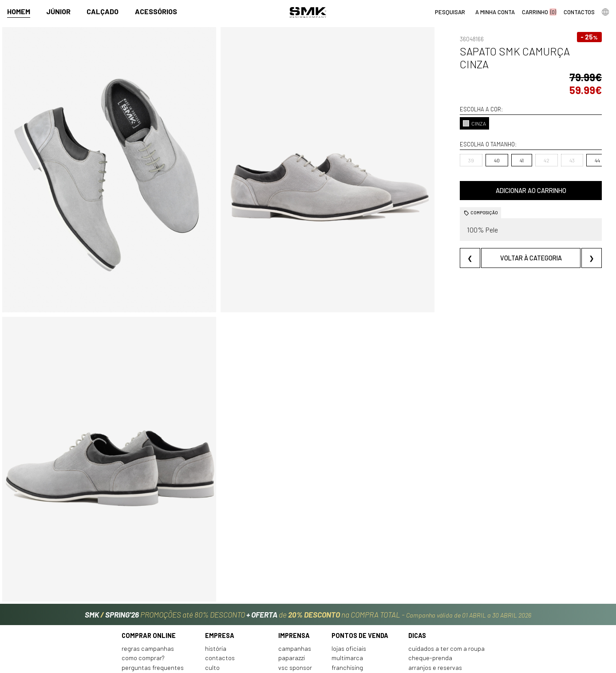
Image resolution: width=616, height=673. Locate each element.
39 (428, 134)
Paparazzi (292, 605)
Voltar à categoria (509, 232)
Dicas (417, 583)
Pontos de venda (360, 583)
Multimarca (347, 605)
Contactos (220, 605)
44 (554, 134)
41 (479, 134)
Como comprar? (143, 605)
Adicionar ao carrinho (509, 165)
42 (503, 134)
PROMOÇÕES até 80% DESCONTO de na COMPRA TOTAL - (308, 559)
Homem (19, 12)
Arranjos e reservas (435, 615)
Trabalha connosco (232, 624)
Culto (212, 615)
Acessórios (156, 12)
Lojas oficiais (349, 596)
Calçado (103, 12)
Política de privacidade (153, 634)
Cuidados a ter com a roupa (446, 596)
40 (454, 134)
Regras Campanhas (148, 596)
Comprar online (149, 583)
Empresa (220, 583)
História (216, 596)
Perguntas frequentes (153, 615)
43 (529, 134)
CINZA (432, 98)
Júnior (58, 12)
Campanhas (295, 596)
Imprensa (294, 583)
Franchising (347, 615)
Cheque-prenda (430, 605)
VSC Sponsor (295, 615)
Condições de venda (150, 624)
